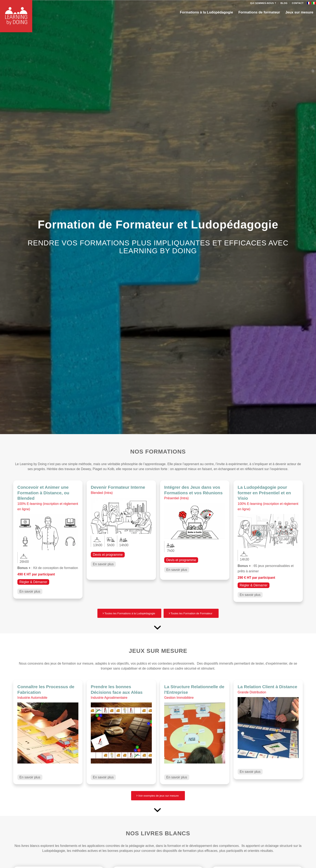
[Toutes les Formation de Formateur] (191, 613)
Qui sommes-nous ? (263, 3)
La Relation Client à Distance (267, 687)
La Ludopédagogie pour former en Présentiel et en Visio (264, 493)
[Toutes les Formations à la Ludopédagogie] (129, 613)
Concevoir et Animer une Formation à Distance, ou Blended (43, 493)
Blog (284, 3)
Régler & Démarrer (33, 582)
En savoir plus (30, 591)
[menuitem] (263, 3)
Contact (298, 3)
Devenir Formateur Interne (118, 487)
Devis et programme (108, 555)
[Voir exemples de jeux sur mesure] (158, 796)
